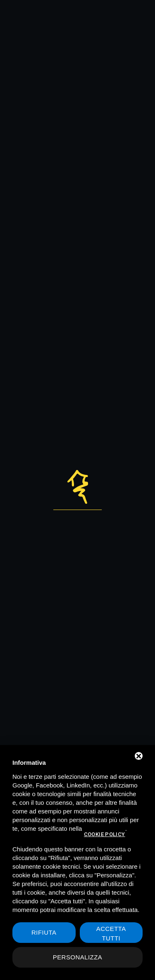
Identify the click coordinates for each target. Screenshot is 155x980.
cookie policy (105, 834)
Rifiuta (44, 932)
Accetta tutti (111, 933)
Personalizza (78, 957)
